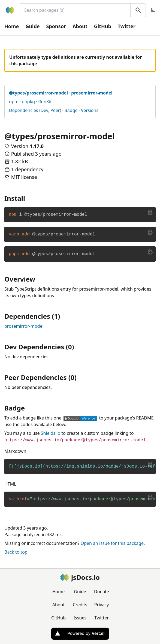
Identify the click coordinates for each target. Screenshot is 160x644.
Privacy (102, 605)
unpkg (28, 102)
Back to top (16, 552)
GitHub (103, 26)
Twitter (127, 26)
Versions (90, 110)
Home (12, 26)
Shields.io (51, 433)
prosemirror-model (24, 326)
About (80, 26)
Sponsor (56, 26)
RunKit (45, 102)
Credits (80, 605)
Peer (55, 110)
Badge (71, 110)
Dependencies (24, 110)
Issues (80, 618)
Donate (102, 592)
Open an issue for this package (112, 543)
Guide (32, 26)
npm (14, 102)
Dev (44, 110)
